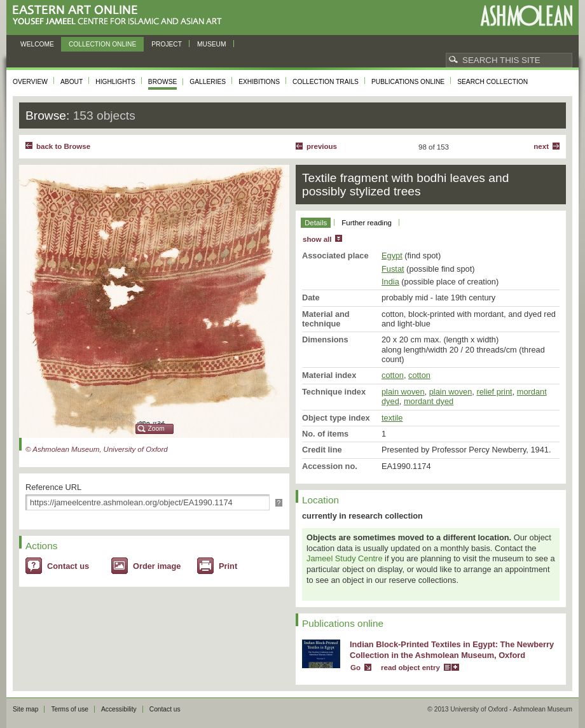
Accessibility (119, 709)
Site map (25, 709)
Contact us (68, 566)
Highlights (115, 82)
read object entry (410, 668)
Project (167, 44)
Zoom (156, 429)
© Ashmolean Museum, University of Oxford (97, 449)
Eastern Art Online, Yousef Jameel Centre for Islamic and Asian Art (120, 16)
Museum (212, 44)
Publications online (408, 82)
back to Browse (63, 146)
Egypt (392, 255)
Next (541, 146)
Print (228, 566)
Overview (30, 82)
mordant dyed (429, 401)
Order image (157, 566)
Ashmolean (526, 16)
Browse (163, 82)
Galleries (208, 82)
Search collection (492, 82)
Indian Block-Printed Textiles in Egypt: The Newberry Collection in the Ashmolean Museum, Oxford (452, 650)
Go (355, 668)
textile (392, 418)
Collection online (102, 44)
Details (316, 223)
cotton (393, 375)
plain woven (403, 392)
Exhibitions (259, 82)
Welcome (37, 44)
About (72, 82)
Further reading (367, 223)
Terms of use (70, 709)
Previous (322, 146)
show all (317, 239)
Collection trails (326, 82)
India (390, 282)
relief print (494, 392)
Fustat (393, 269)
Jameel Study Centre (345, 558)
